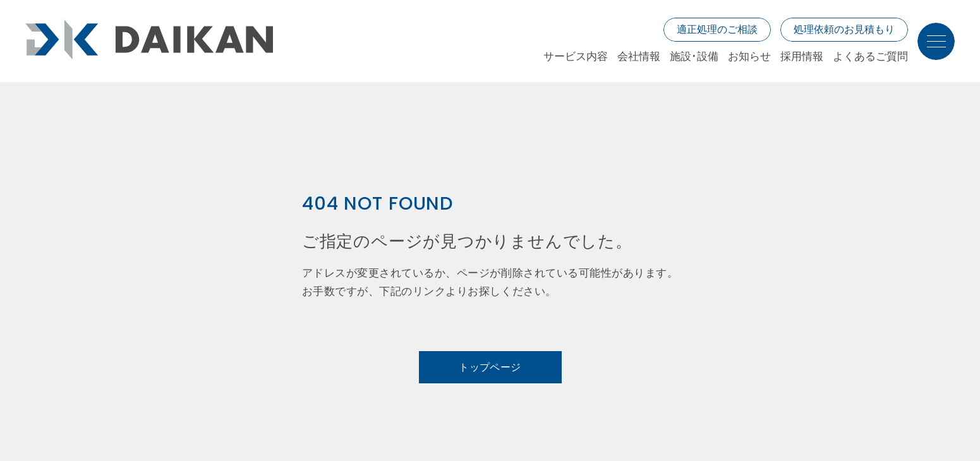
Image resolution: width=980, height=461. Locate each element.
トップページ (490, 367)
